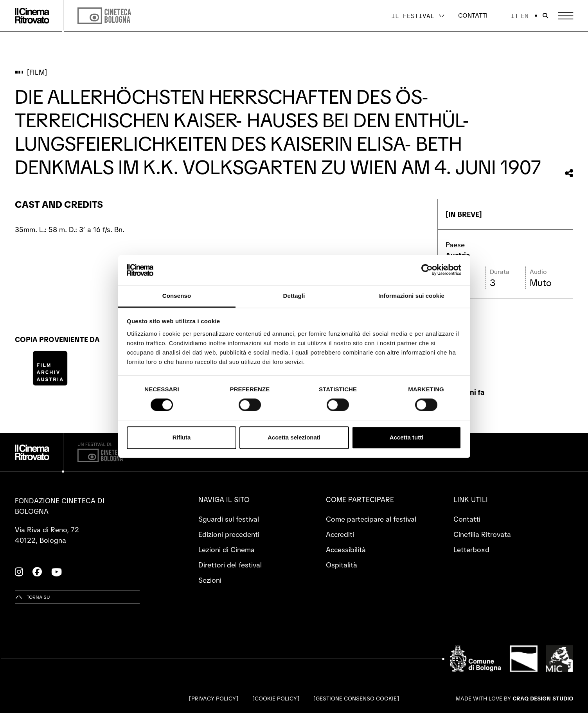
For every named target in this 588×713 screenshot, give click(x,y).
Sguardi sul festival (229, 519)
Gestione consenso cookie (356, 699)
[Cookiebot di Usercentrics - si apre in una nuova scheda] (427, 270)
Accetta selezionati (294, 437)
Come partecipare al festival (371, 519)
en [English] (525, 16)
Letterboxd (471, 550)
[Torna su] (32, 597)
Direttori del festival (230, 565)
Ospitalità (342, 565)
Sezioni (210, 580)
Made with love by (514, 699)
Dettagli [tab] (294, 296)
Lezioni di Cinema (227, 550)
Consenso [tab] (177, 296)
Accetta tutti (407, 437)
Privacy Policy (214, 699)
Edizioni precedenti (229, 534)
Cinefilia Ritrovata (482, 534)
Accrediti (340, 534)
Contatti (473, 15)
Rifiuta (182, 437)
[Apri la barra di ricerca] (545, 16)
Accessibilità (346, 550)
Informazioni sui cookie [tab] (411, 296)
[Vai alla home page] (32, 16)
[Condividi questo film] (569, 173)
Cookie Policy (276, 699)
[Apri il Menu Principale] (566, 16)
